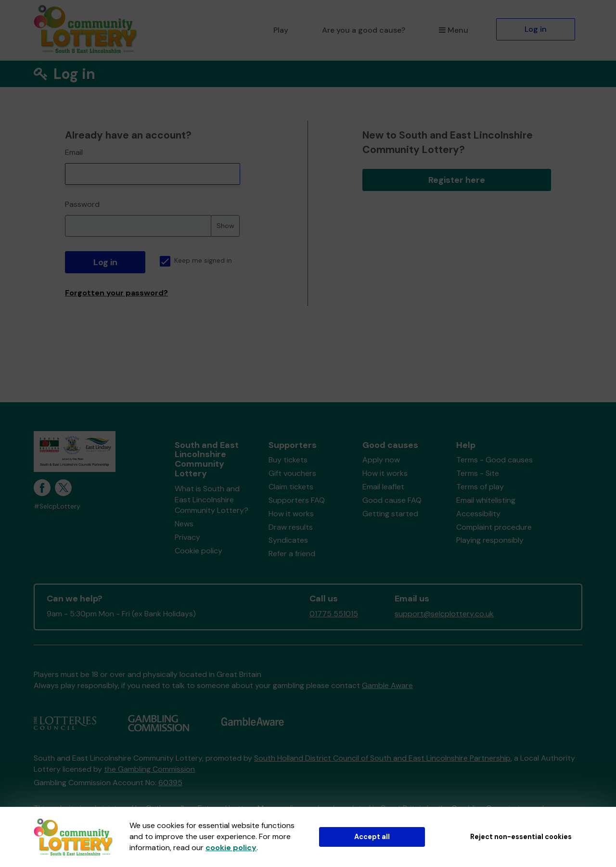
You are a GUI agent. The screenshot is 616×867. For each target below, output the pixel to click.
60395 (170, 783)
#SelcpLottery (57, 506)
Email (74, 152)
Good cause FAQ (392, 500)
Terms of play (480, 487)
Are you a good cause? (364, 30)
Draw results (291, 527)
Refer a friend (292, 554)
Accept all (372, 837)
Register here (457, 180)
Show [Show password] (225, 226)
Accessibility (478, 514)
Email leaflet (383, 487)
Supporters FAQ (297, 500)
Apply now (381, 460)
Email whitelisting (486, 500)
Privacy (187, 537)
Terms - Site (478, 473)
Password (82, 204)
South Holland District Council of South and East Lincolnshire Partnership (382, 758)
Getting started (390, 514)
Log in (536, 29)
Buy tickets (288, 460)
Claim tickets (291, 487)
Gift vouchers (292, 473)
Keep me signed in (196, 261)
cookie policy (231, 848)
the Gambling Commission (149, 769)
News (184, 524)
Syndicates (288, 540)
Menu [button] (454, 30)
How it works (291, 514)
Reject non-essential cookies (521, 837)
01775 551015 (334, 614)
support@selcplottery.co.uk (444, 614)
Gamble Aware (387, 685)
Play (281, 30)
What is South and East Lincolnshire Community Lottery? (212, 500)
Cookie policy (199, 551)
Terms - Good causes (494, 460)
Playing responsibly (490, 540)
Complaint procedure (494, 527)
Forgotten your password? (116, 293)
